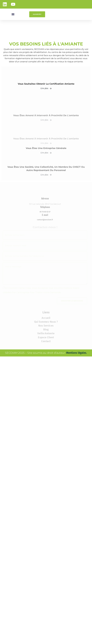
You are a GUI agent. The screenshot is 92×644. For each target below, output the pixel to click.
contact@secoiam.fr (45, 273)
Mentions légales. (77, 406)
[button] (13, 14)
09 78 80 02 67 (45, 265)
